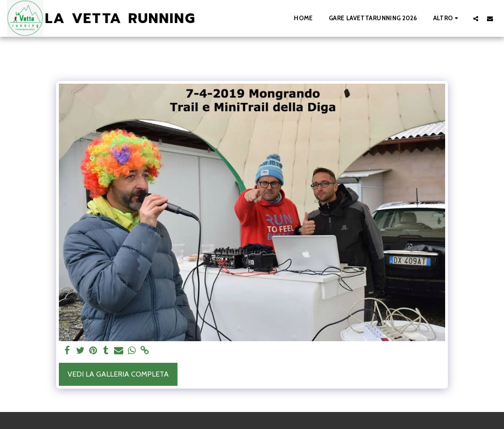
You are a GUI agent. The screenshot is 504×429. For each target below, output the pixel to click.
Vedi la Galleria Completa (118, 374)
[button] (476, 18)
